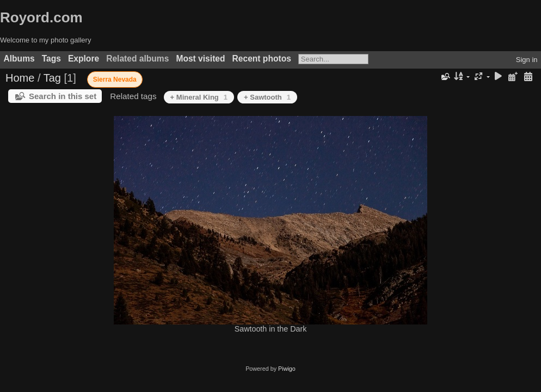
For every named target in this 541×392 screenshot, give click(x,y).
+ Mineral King (199, 97)
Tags (51, 59)
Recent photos (262, 59)
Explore (84, 59)
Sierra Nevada (115, 79)
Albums (19, 59)
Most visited (200, 59)
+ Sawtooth (267, 97)
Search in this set (63, 96)
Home (20, 78)
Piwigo (287, 369)
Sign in (527, 60)
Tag (52, 78)
